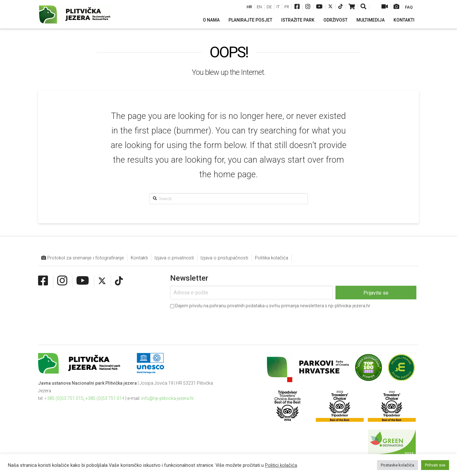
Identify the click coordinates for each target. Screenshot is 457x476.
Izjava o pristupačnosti (224, 258)
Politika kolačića (272, 258)
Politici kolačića (281, 465)
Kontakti (139, 258)
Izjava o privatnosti (174, 258)
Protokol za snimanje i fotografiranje (83, 258)
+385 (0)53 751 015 (64, 398)
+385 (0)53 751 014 (105, 398)
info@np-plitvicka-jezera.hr (168, 398)
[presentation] (218, 322)
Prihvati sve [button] (435, 465)
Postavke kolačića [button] (397, 465)
